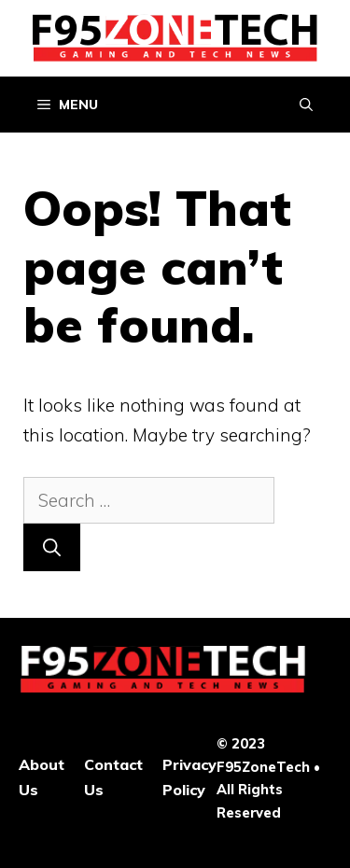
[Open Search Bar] (306, 105)
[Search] (52, 547)
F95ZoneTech (263, 767)
